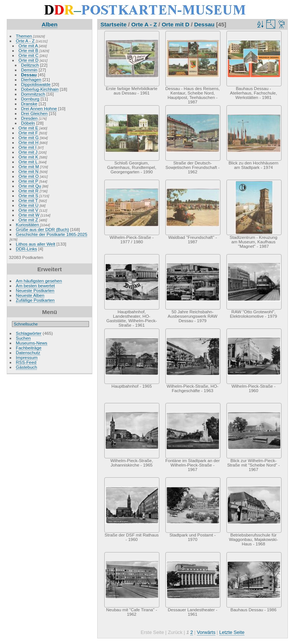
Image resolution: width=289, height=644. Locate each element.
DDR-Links (27, 249)
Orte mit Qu (30, 186)
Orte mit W (29, 215)
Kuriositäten (28, 225)
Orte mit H (29, 142)
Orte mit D (29, 60)
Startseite (114, 24)
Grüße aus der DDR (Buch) (43, 229)
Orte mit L (28, 162)
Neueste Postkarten (35, 290)
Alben (50, 24)
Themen (24, 36)
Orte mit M (29, 166)
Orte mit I (28, 147)
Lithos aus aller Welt (36, 244)
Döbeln (28, 123)
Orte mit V (28, 210)
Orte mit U (29, 205)
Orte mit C (29, 55)
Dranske (29, 104)
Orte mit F (28, 133)
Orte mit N (29, 171)
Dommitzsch (33, 94)
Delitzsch (30, 65)
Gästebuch (27, 367)
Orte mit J (28, 152)
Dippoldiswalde (36, 84)
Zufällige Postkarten (35, 300)
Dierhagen (31, 79)
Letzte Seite (232, 632)
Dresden (29, 118)
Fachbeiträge (29, 348)
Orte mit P (28, 181)
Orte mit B (28, 50)
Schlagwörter (29, 333)
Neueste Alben (30, 295)
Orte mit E (28, 128)
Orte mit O (29, 176)
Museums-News (32, 343)
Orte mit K (28, 157)
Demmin (29, 70)
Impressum (27, 357)
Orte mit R (29, 191)
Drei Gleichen (34, 113)
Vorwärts (206, 632)
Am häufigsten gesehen (39, 281)
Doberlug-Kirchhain (40, 89)
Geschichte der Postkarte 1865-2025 (52, 234)
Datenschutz (28, 353)
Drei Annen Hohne (39, 108)
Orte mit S (28, 196)
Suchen (23, 338)
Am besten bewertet (36, 286)
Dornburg (30, 99)
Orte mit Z (28, 220)
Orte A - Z (25, 41)
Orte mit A (28, 46)
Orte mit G (29, 137)
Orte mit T (28, 200)
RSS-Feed (26, 362)
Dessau (29, 75)
